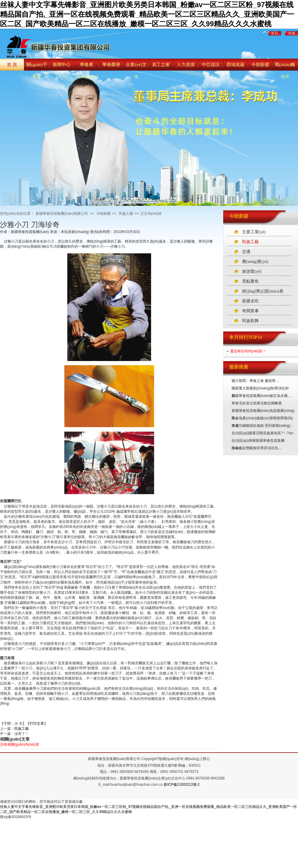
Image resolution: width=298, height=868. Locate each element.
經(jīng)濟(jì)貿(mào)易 (263, 291)
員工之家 (161, 65)
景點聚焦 (250, 281)
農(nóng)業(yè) (255, 262)
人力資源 (186, 65)
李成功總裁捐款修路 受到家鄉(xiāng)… (263, 426)
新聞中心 (62, 65)
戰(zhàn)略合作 (285, 71)
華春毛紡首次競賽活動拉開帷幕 (257, 403)
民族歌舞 (250, 321)
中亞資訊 (211, 65)
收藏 (292, 33)
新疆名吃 (250, 301)
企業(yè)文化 (136, 71)
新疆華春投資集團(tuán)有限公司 (62, 214)
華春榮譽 (111, 65)
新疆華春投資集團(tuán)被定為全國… (261, 396)
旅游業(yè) (252, 271)
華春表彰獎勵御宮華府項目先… (257, 448)
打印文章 (37, 724)
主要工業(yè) (254, 232)
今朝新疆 (260, 65)
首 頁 (12, 65)
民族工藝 (250, 242)
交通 (246, 252)
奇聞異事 (250, 311)
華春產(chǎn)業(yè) (87, 71)
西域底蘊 (235, 65)
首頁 (275, 33)
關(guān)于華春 (37, 71)
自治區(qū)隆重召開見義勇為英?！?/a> (263, 433)
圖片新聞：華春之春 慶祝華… (255, 381)
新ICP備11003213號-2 (182, 785)
